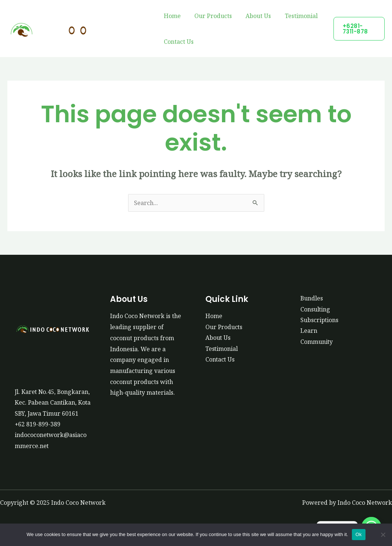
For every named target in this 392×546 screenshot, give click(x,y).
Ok (359, 534)
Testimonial (294, 16)
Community (317, 342)
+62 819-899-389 (38, 435)
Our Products (210, 16)
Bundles (312, 298)
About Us (253, 16)
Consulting (315, 309)
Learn (309, 331)
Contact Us (178, 42)
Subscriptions (319, 320)
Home (171, 16)
